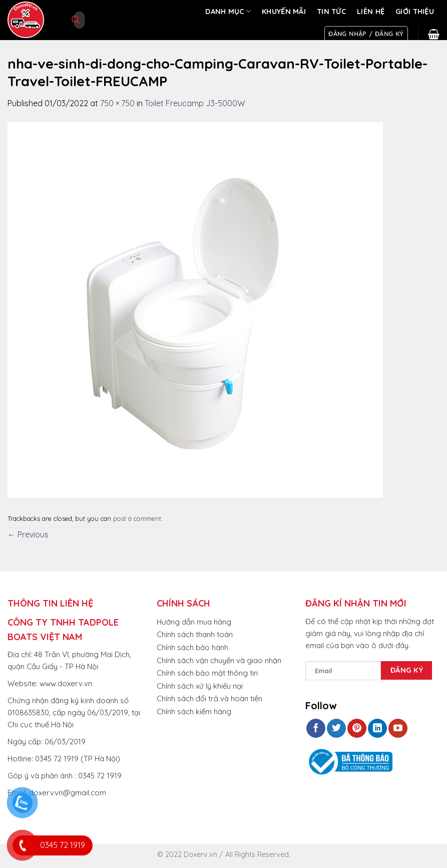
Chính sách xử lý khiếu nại (200, 686)
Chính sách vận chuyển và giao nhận (219, 660)
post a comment (137, 518)
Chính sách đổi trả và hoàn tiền (209, 698)
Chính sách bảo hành (192, 647)
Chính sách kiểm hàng (194, 711)
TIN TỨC (331, 12)
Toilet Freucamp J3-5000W (195, 103)
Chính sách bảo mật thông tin (207, 673)
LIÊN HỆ (371, 12)
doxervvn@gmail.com (68, 793)
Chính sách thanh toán (195, 634)
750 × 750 (117, 103)
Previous (28, 534)
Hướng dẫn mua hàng (194, 622)
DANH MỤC (228, 11)
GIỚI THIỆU (415, 12)
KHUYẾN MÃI (284, 12)
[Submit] (76, 20)
